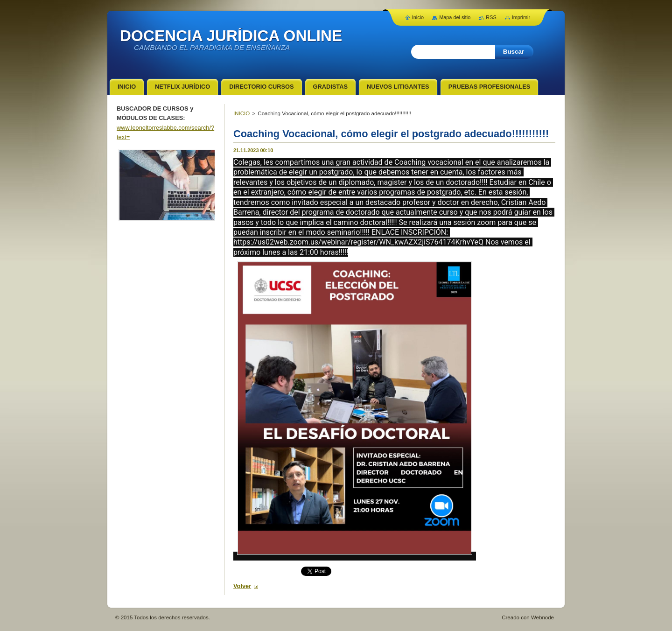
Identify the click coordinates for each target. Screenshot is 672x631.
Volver (242, 586)
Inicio (418, 17)
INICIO (241, 113)
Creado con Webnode (528, 617)
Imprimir (521, 17)
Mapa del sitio (455, 17)
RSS (491, 17)
